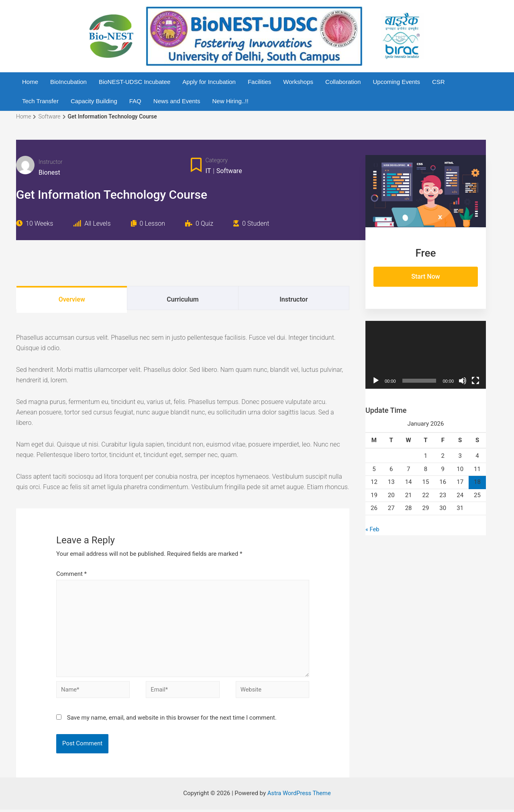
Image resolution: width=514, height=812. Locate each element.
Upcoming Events (396, 82)
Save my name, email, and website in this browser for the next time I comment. (172, 720)
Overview (72, 299)
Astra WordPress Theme (299, 796)
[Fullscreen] (475, 381)
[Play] (376, 381)
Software (229, 171)
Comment (71, 574)
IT (208, 171)
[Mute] (463, 381)
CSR (439, 82)
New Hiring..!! (230, 101)
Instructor (51, 162)
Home (30, 82)
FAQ (135, 101)
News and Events (177, 101)
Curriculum (183, 299)
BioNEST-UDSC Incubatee (135, 82)
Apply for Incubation (209, 82)
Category (217, 160)
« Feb (372, 529)
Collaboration (343, 82)
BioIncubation (68, 82)
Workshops (298, 82)
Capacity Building (94, 101)
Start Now (425, 276)
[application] (426, 355)
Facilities (259, 82)
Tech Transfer (40, 101)
